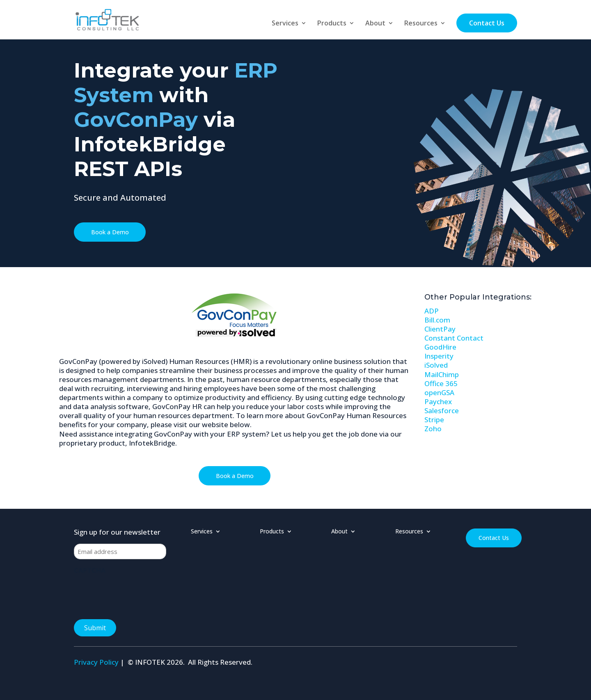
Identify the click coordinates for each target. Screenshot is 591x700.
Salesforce (442, 411)
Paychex (438, 401)
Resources (421, 24)
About (375, 24)
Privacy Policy (96, 662)
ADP (432, 311)
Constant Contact (454, 338)
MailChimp (442, 374)
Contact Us (487, 23)
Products (332, 24)
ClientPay (440, 329)
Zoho (433, 429)
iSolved (436, 365)
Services (285, 24)
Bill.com (437, 320)
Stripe (434, 420)
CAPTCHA (90, 570)
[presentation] (136, 594)
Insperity (439, 356)
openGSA (439, 392)
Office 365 (441, 383)
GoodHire (440, 347)
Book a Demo (110, 232)
